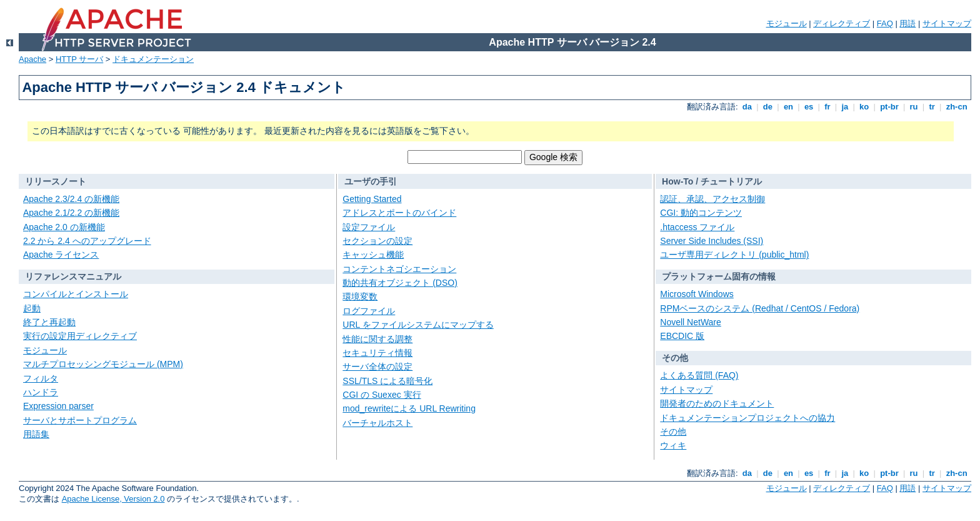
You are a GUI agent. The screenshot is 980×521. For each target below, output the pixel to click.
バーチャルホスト (377, 423)
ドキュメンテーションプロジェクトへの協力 (747, 418)
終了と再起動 (49, 322)
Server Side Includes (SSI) (712, 241)
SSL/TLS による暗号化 (387, 381)
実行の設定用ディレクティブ (80, 336)
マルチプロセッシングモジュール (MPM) (103, 364)
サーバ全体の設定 (377, 367)
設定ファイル (369, 227)
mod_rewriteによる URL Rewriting (409, 408)
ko (864, 107)
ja (845, 107)
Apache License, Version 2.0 (113, 499)
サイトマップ (947, 23)
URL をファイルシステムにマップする (418, 325)
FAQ (885, 23)
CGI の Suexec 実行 (382, 395)
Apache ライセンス (61, 255)
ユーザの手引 (371, 181)
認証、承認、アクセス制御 (712, 199)
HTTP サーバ (79, 59)
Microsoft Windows (697, 294)
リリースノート (56, 181)
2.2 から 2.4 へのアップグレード (87, 241)
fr (828, 107)
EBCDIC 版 (682, 336)
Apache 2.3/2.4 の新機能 (71, 199)
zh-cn (957, 107)
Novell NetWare (691, 322)
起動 (32, 308)
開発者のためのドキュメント (717, 403)
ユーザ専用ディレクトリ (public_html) (734, 255)
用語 (907, 23)
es (809, 107)
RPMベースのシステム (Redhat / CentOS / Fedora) (760, 308)
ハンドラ (41, 392)
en (788, 107)
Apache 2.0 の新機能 (64, 227)
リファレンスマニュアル (73, 276)
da (747, 107)
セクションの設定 (377, 241)
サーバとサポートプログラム (80, 420)
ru (914, 107)
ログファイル (369, 311)
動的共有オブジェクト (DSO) (400, 283)
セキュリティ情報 (377, 353)
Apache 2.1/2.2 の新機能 (71, 213)
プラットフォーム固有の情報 (719, 276)
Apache (32, 59)
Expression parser (58, 406)
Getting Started (372, 199)
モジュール (787, 23)
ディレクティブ (842, 23)
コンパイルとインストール (76, 294)
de (767, 107)
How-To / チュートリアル (712, 181)
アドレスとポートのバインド (399, 213)
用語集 (36, 434)
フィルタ (41, 378)
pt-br (890, 107)
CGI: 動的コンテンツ (701, 213)
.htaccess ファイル (697, 227)
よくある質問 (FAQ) (699, 375)
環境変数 (360, 296)
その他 (675, 358)
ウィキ (673, 445)
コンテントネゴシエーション (399, 269)
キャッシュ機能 (373, 255)
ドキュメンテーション (153, 59)
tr (932, 107)
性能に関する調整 (377, 339)
